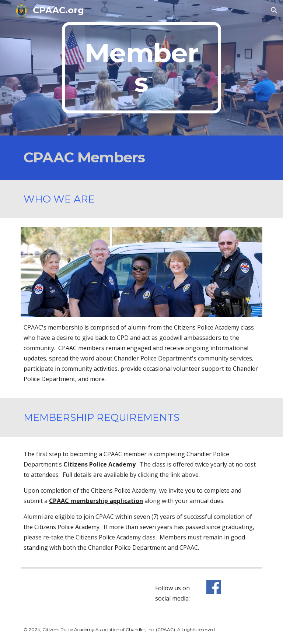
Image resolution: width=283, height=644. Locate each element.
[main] (141, 68)
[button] (274, 10)
